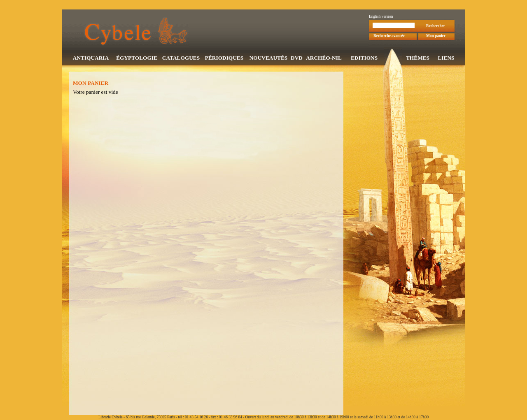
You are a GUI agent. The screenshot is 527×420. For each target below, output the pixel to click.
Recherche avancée (389, 37)
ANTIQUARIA (91, 59)
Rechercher (436, 27)
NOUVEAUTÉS (269, 59)
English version (381, 17)
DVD (297, 59)
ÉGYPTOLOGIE (137, 59)
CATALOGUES (181, 59)
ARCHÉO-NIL (324, 59)
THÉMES (418, 59)
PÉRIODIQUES (224, 59)
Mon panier (436, 37)
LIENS (446, 59)
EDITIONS (364, 59)
